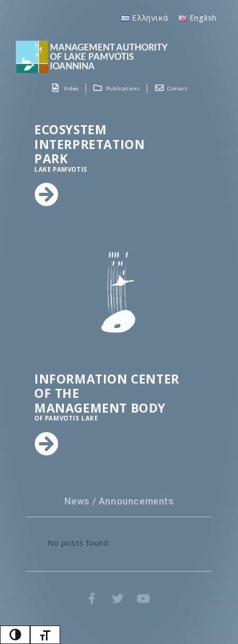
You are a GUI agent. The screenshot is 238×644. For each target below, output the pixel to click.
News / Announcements (119, 501)
